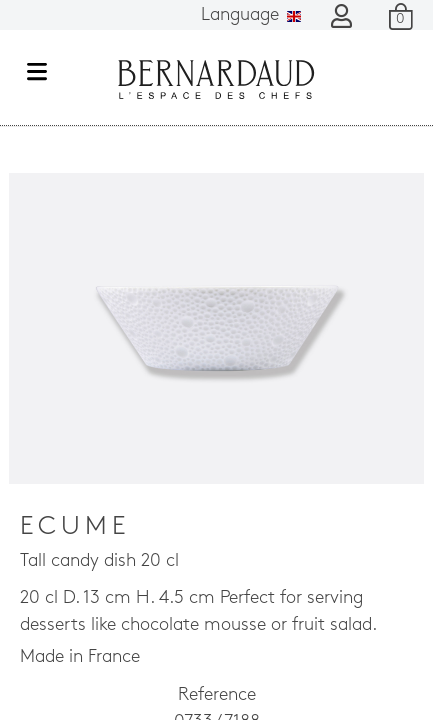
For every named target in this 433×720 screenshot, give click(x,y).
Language (251, 15)
